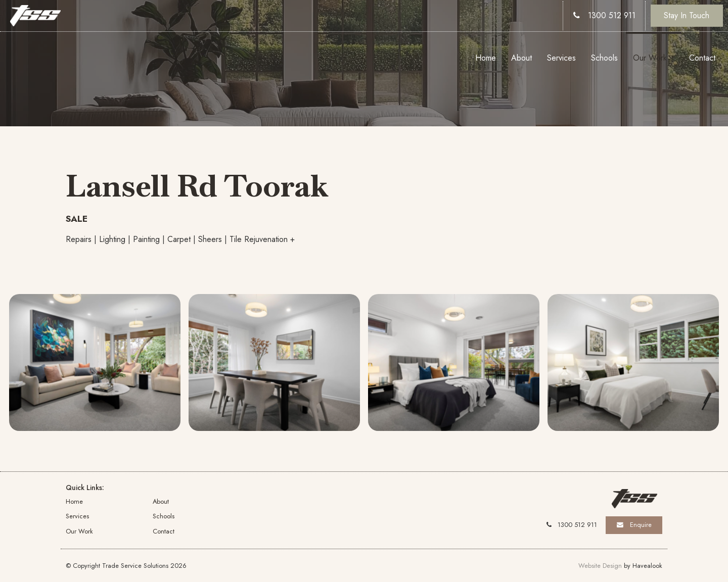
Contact (702, 58)
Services (561, 58)
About (521, 58)
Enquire (641, 525)
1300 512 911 (612, 15)
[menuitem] (109, 501)
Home (486, 58)
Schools (604, 58)
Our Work (650, 58)
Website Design (600, 566)
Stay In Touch (687, 15)
